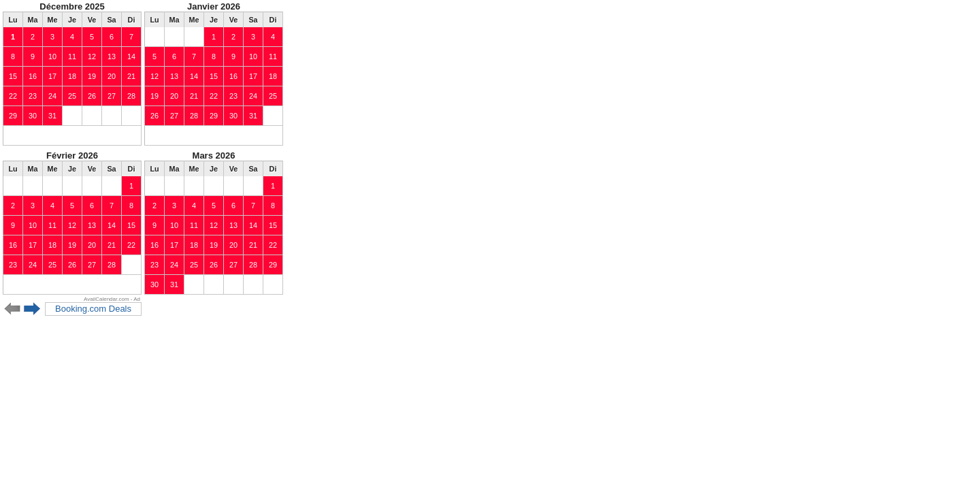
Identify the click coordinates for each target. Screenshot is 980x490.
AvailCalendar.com (107, 299)
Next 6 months (32, 309)
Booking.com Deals (93, 309)
